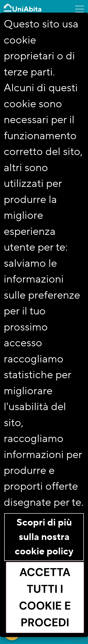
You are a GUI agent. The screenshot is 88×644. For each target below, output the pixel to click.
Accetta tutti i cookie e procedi (45, 597)
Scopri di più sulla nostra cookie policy (44, 537)
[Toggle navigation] (80, 9)
